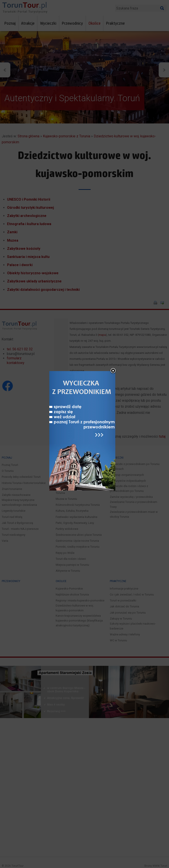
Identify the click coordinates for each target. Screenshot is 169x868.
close (113, 360)
